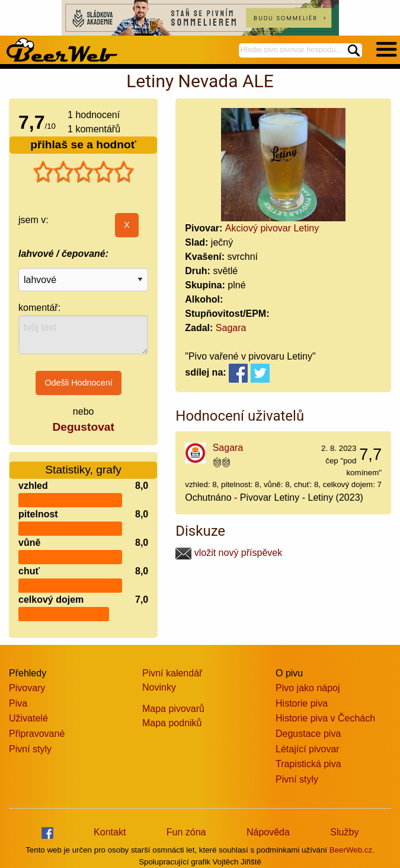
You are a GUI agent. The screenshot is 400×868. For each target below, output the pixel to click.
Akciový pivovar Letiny (272, 228)
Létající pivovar (308, 749)
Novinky (159, 687)
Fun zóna (186, 832)
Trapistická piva (308, 764)
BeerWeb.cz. (352, 850)
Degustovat (83, 427)
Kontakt (110, 832)
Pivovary (27, 688)
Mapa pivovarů (173, 709)
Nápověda (268, 832)
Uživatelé (28, 718)
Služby (344, 832)
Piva (18, 703)
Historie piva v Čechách (325, 718)
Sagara (231, 328)
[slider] (84, 172)
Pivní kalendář (172, 673)
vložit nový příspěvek (229, 553)
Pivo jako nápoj (308, 688)
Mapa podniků (172, 723)
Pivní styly (30, 749)
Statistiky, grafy (83, 470)
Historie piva (302, 703)
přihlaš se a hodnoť (83, 144)
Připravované (37, 734)
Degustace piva (308, 734)
